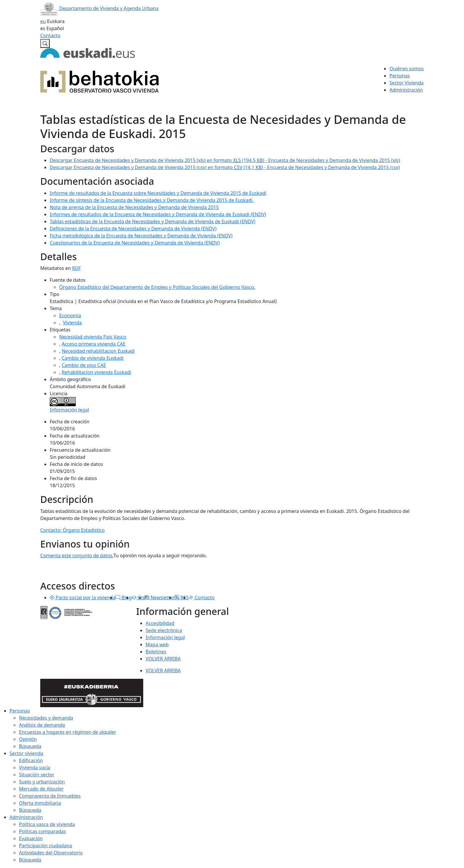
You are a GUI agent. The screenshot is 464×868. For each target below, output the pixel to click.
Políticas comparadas (42, 831)
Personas (20, 711)
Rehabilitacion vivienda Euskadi (96, 372)
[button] (52, 597)
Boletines (156, 652)
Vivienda (72, 323)
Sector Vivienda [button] (406, 83)
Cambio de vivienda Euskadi (92, 358)
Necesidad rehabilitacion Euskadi (98, 351)
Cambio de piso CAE (84, 365)
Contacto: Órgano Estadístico (72, 530)
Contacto (50, 35)
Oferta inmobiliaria (40, 803)
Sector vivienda (26, 753)
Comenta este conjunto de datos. (77, 556)
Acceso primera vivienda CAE (94, 344)
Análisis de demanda (42, 725)
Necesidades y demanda (46, 718)
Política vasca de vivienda (47, 824)
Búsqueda (30, 746)
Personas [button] (400, 76)
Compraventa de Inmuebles (50, 796)
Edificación (31, 760)
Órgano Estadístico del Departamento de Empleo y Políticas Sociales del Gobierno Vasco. (157, 287)
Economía (70, 315)
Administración (26, 817)
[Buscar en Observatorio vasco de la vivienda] (45, 43)
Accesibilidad (160, 623)
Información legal (69, 410)
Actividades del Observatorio (51, 853)
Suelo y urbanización (42, 782)
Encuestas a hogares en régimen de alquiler (67, 732)
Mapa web (157, 644)
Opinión (28, 739)
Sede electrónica (164, 630)
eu (43, 21)
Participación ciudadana (46, 846)
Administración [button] (406, 90)
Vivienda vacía (35, 767)
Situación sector (37, 775)
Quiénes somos (407, 69)
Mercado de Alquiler (41, 789)
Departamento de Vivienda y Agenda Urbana (99, 8)
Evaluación (31, 838)
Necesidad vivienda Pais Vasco (93, 337)
